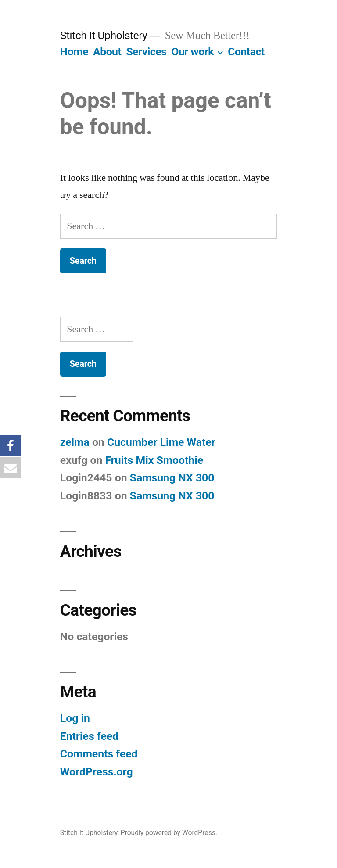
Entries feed (89, 736)
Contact (246, 52)
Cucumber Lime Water (161, 442)
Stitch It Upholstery (104, 35)
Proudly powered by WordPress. (169, 833)
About (107, 52)
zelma (75, 442)
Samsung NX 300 (172, 478)
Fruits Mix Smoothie (154, 460)
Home (74, 52)
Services (146, 52)
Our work (192, 52)
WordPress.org (97, 772)
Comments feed (99, 754)
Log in (75, 718)
